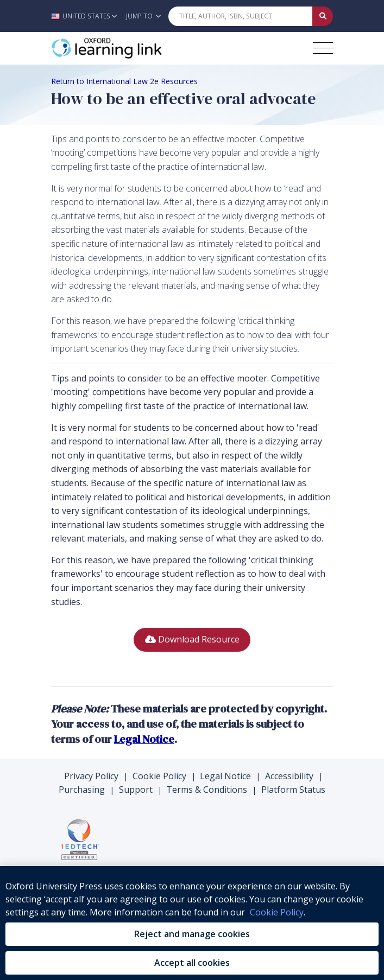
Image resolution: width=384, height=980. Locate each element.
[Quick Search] (241, 16)
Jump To (143, 16)
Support (136, 790)
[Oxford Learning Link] (133, 48)
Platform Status (293, 790)
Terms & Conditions (207, 790)
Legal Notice (225, 776)
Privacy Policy (91, 776)
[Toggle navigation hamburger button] (323, 48)
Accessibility (289, 776)
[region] (192, 923)
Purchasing (82, 790)
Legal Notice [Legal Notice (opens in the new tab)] (144, 739)
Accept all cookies (192, 963)
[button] (87, 16)
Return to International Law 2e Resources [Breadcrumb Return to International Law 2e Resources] (124, 81)
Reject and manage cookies (192, 934)
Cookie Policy (159, 776)
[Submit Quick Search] (323, 16)
